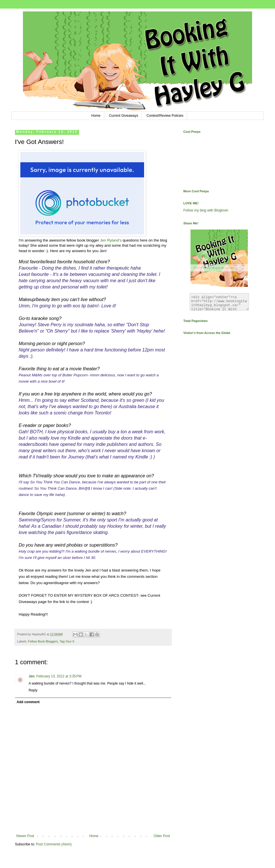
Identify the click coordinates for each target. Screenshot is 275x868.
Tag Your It (67, 641)
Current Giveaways (123, 116)
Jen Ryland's (111, 240)
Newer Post (25, 836)
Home (96, 116)
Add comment (28, 702)
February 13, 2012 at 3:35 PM (59, 676)
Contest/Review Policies (165, 116)
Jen (32, 676)
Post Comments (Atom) (54, 844)
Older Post (162, 836)
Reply (33, 690)
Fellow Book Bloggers (43, 641)
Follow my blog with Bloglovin (206, 210)
